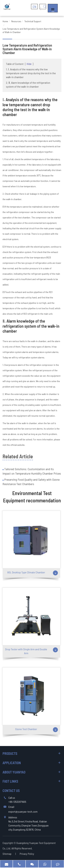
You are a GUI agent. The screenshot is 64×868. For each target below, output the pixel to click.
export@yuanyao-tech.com (23, 811)
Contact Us (11, 791)
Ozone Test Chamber (26, 729)
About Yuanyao (14, 772)
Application (12, 763)
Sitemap (7, 854)
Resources (16, 21)
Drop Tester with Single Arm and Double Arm (26, 651)
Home (5, 21)
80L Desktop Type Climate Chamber (26, 572)
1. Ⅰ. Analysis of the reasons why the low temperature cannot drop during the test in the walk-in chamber (31, 73)
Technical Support (33, 21)
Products (10, 753)
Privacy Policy (27, 854)
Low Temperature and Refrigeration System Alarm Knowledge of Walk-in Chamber (31, 30)
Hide (29, 64)
